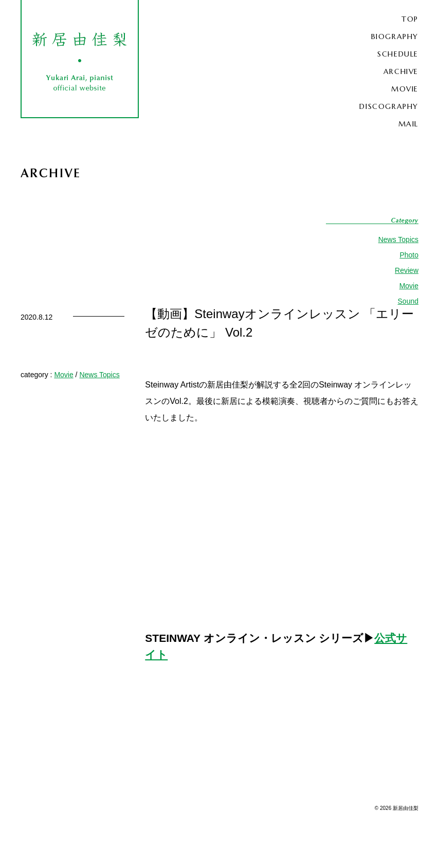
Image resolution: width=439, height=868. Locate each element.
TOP (410, 19)
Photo (409, 255)
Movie (409, 286)
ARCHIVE (401, 71)
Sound (408, 301)
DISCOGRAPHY (389, 106)
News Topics (398, 239)
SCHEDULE (398, 54)
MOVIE (405, 89)
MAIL (408, 124)
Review (407, 270)
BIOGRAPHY (395, 36)
